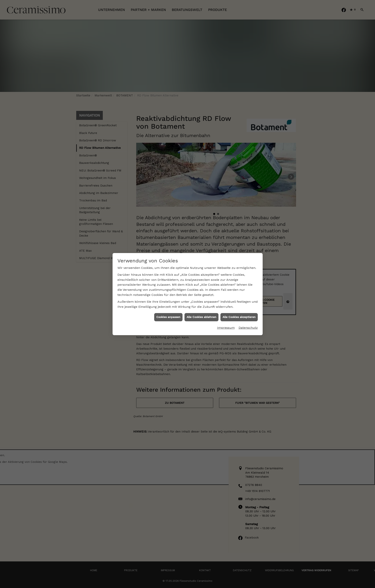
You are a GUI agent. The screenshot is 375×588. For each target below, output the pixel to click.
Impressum (226, 302)
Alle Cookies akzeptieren (239, 291)
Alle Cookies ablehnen (201, 291)
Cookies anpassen (168, 291)
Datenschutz (248, 302)
